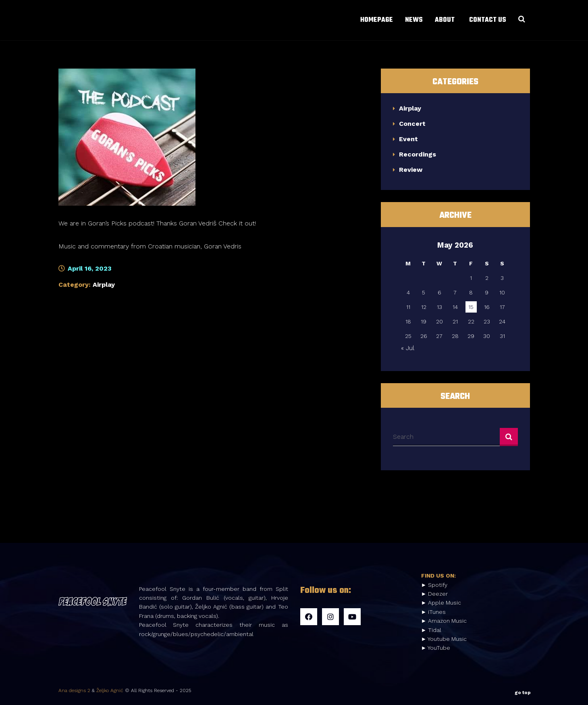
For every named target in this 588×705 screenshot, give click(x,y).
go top (523, 691)
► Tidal (431, 630)
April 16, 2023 (85, 268)
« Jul (407, 348)
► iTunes (434, 612)
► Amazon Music (444, 621)
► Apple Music (441, 603)
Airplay (104, 285)
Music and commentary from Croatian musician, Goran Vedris (150, 246)
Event (408, 139)
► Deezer (435, 594)
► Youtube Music (444, 639)
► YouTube (436, 648)
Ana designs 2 (74, 690)
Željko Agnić (110, 690)
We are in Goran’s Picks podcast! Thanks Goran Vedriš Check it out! (157, 223)
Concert (412, 124)
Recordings (418, 154)
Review (411, 170)
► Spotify (434, 585)
